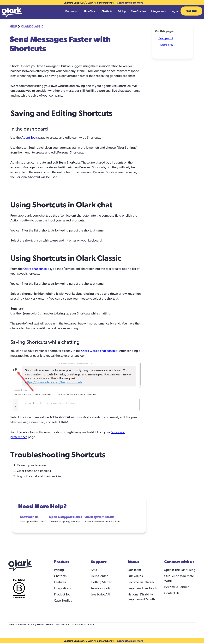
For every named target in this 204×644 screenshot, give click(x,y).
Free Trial (191, 11)
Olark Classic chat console (99, 351)
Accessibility (63, 625)
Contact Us (172, 593)
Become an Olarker (141, 582)
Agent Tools (30, 138)
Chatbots (107, 11)
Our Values (135, 576)
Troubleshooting (102, 588)
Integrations (158, 11)
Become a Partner (177, 587)
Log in (174, 11)
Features (60, 582)
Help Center (99, 576)
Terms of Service (17, 625)
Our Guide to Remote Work (179, 578)
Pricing (122, 11)
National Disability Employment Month (141, 597)
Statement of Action (83, 625)
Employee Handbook (142, 588)
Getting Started (102, 582)
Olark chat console (36, 269)
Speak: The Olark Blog (180, 570)
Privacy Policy (36, 625)
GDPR (50, 625)
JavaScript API (100, 594)
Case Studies (138, 11)
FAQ (94, 570)
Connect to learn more (130, 3)
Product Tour (63, 594)
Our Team (134, 570)
